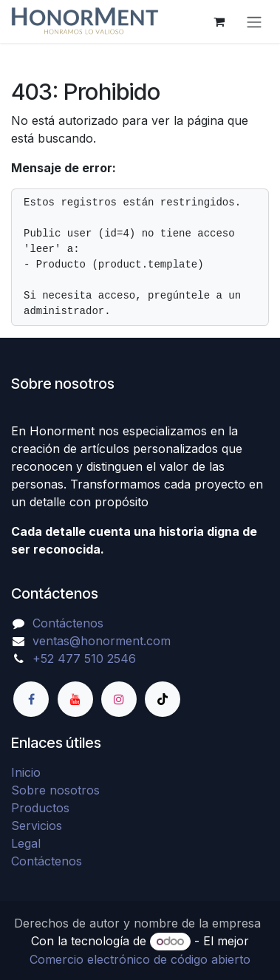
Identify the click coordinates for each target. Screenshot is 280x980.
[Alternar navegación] (254, 21)
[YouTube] (75, 699)
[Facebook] (31, 699)
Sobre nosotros (55, 790)
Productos (40, 808)
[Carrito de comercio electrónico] (219, 21)
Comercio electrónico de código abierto (140, 959)
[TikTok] (163, 699)
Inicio (26, 772)
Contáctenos (68, 623)
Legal (26, 843)
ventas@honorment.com (102, 641)
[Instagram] (119, 699)
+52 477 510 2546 (84, 659)
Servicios (37, 826)
